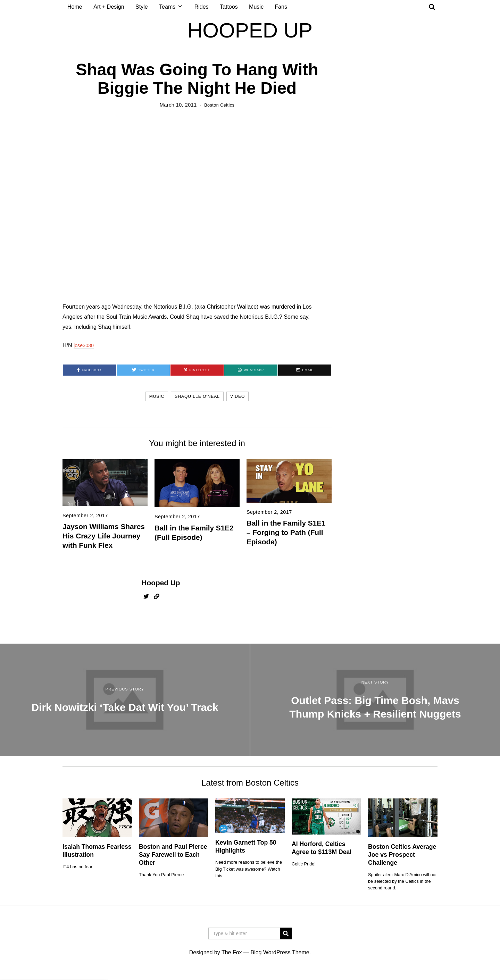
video (237, 396)
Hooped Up (161, 583)
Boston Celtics (219, 105)
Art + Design (109, 7)
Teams (167, 7)
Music (256, 7)
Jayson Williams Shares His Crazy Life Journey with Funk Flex (104, 536)
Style (142, 7)
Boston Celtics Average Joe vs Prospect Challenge (402, 855)
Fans (281, 7)
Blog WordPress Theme (280, 952)
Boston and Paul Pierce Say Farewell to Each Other (173, 855)
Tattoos (229, 7)
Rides (202, 7)
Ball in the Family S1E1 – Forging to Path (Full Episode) (286, 532)
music (157, 396)
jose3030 (85, 345)
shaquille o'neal (197, 396)
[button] (286, 933)
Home (75, 7)
